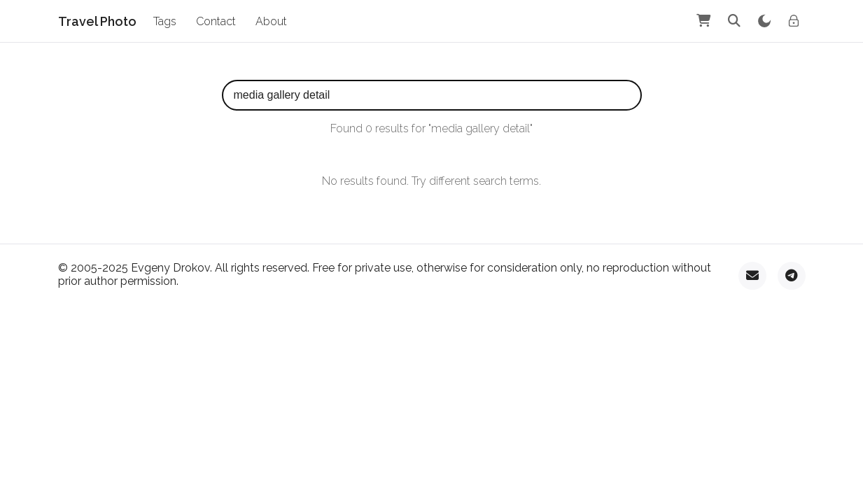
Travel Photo (97, 21)
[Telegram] (792, 276)
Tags (165, 21)
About (271, 21)
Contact (216, 21)
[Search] (734, 21)
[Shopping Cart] (703, 21)
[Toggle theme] (764, 21)
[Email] (752, 276)
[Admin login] (794, 21)
